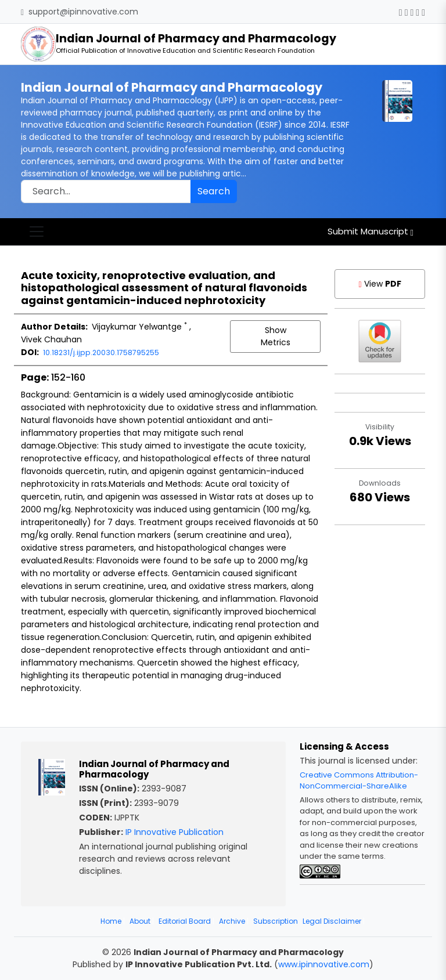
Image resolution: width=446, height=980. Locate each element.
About (140, 921)
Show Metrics (276, 336)
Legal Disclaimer (332, 921)
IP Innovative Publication (175, 832)
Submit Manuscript (371, 231)
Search (214, 191)
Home (111, 921)
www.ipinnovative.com (324, 964)
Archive (232, 921)
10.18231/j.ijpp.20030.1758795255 (101, 352)
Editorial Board (185, 921)
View (380, 284)
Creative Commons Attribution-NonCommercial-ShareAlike (359, 781)
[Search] (106, 191)
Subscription (276, 921)
